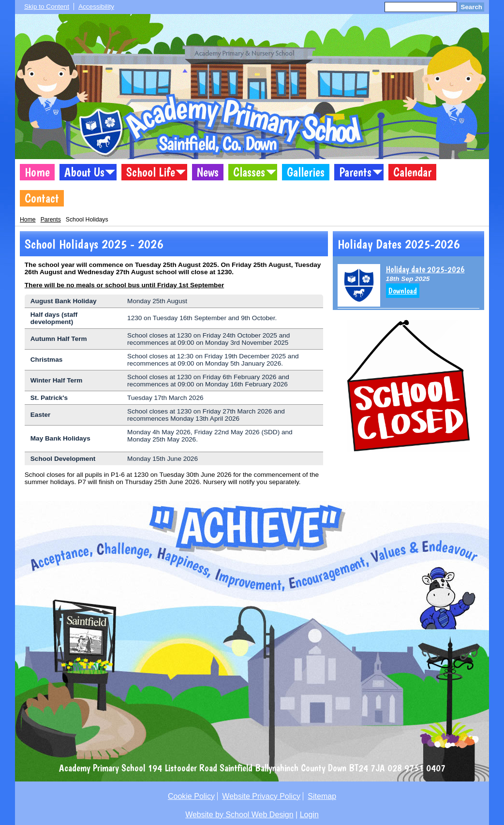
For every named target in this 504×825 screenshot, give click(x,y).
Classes (249, 172)
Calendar (412, 172)
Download (403, 291)
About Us (84, 172)
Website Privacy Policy (261, 796)
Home (37, 172)
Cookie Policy (191, 796)
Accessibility (96, 7)
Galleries (306, 172)
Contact (42, 198)
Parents (355, 172)
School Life (151, 172)
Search (472, 7)
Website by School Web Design (239, 815)
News (208, 172)
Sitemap (322, 796)
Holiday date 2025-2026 (425, 269)
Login (309, 815)
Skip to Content (47, 7)
